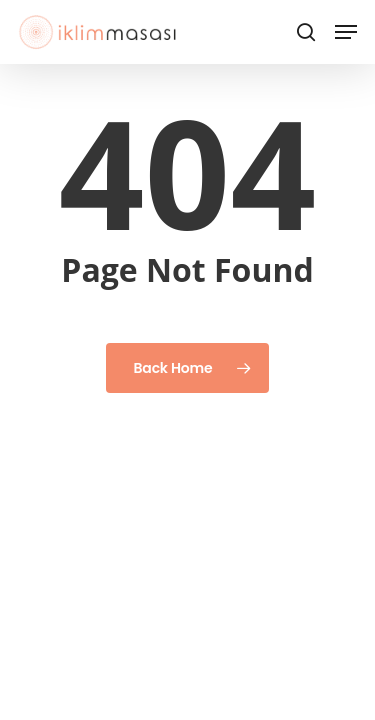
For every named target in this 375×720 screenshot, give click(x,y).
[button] (346, 32)
